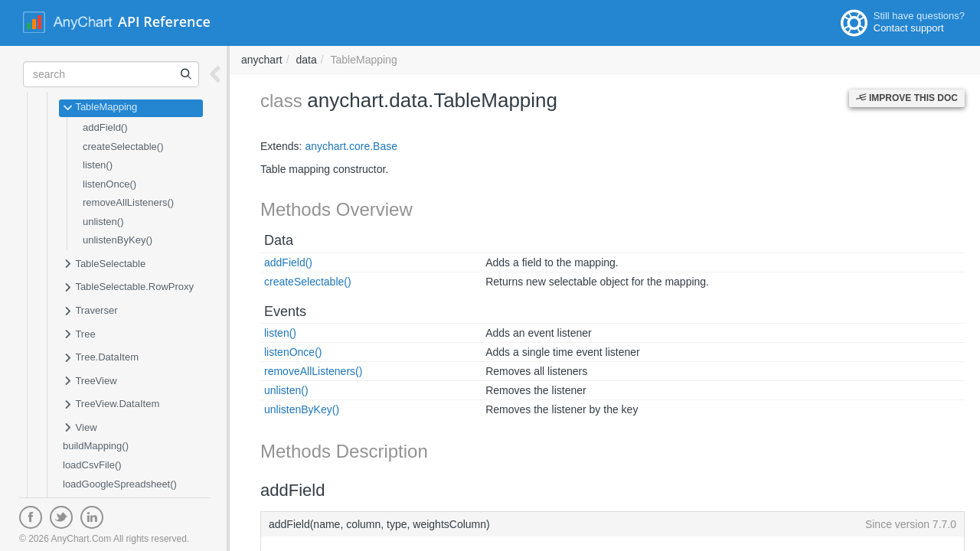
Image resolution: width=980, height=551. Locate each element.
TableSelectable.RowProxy (128, 288)
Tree (79, 335)
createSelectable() (123, 147)
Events (285, 311)
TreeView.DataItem (111, 405)
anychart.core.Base (351, 146)
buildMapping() (96, 446)
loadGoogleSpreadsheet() (120, 484)
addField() (105, 127)
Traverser (90, 311)
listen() (98, 165)
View (80, 429)
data (306, 60)
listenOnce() (109, 184)
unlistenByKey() (118, 240)
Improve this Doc (907, 98)
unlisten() (103, 222)
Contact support (909, 28)
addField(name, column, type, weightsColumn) (612, 524)
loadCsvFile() (92, 465)
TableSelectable (104, 265)
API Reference (164, 21)
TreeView (90, 382)
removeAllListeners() (128, 202)
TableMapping (100, 108)
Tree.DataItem (101, 358)
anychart (262, 60)
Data (279, 240)
